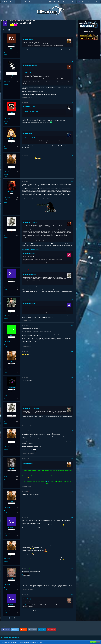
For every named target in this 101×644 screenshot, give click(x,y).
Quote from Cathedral (30, 274)
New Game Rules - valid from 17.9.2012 (31, 250)
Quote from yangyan (29, 254)
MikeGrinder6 (26, 574)
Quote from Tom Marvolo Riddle (32, 408)
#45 (72, 155)
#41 (72, 35)
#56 (72, 491)
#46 (72, 181)
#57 (72, 518)
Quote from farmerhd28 (30, 66)
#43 (72, 102)
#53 (72, 404)
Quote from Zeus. (28, 133)
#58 (72, 542)
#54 (72, 430)
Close (98, 642)
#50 (72, 325)
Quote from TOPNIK (29, 107)
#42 (72, 61)
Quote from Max (28, 39)
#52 (72, 378)
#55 (72, 459)
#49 (72, 299)
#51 (72, 352)
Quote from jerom (28, 599)
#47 (72, 218)
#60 (72, 595)
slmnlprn (21, 25)
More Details (93, 642)
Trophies (6, 54)
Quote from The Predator (31, 222)
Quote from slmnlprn (31, 138)
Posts (5, 56)
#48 (72, 270)
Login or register (91, 2)
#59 (72, 568)
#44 (72, 129)
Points (6, 53)
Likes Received (7, 51)
